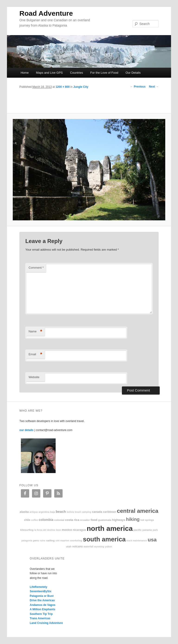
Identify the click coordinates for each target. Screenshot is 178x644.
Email (35, 354)
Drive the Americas (42, 600)
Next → (154, 87)
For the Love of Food (104, 73)
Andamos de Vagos (43, 605)
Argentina (44, 512)
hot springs (147, 520)
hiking (133, 519)
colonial (59, 520)
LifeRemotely (38, 587)
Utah (69, 547)
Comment (36, 268)
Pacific (138, 530)
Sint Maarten (62, 541)
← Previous (138, 87)
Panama (147, 530)
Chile (27, 520)
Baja (52, 512)
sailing (50, 540)
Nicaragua (79, 530)
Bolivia (70, 512)
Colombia (46, 520)
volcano (78, 547)
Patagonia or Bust (42, 596)
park (155, 530)
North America (110, 528)
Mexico (67, 530)
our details (27, 430)
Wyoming (99, 547)
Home (25, 73)
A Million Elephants (42, 609)
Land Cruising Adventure (46, 623)
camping (86, 512)
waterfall (88, 547)
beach (61, 512)
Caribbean (110, 512)
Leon (59, 530)
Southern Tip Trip (41, 614)
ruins (42, 541)
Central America (138, 511)
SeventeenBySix (40, 591)
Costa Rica (72, 520)
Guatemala (105, 520)
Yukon (109, 547)
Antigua (34, 512)
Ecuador (85, 520)
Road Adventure (46, 13)
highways (119, 520)
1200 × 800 (63, 87)
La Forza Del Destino (45, 530)
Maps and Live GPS (49, 73)
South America (104, 539)
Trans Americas (40, 618)
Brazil (78, 512)
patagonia (27, 541)
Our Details (133, 73)
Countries (76, 73)
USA (152, 540)
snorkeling (76, 541)
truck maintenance (137, 541)
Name (35, 332)
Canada (97, 512)
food (94, 520)
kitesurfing (27, 530)
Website (34, 377)
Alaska (24, 512)
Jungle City (81, 87)
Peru (36, 540)
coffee (34, 520)
